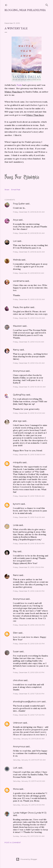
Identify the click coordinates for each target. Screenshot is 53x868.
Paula (19, 85)
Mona (16, 789)
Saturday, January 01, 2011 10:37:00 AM (29, 760)
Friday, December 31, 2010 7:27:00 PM (29, 715)
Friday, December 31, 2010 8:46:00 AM (29, 252)
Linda (16, 525)
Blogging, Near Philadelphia (25, 10)
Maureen (17, 326)
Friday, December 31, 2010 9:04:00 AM (29, 318)
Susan (16, 652)
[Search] (47, 4)
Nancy (16, 350)
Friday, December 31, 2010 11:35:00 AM (29, 496)
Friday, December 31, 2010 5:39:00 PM (29, 672)
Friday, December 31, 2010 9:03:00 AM (29, 299)
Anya (15, 220)
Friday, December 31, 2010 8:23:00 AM (29, 212)
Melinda (17, 260)
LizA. (15, 768)
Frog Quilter (19, 204)
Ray (15, 551)
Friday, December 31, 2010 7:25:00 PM (29, 694)
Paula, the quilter (21, 307)
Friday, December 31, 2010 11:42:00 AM (29, 517)
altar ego (17, 421)
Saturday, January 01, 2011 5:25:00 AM (29, 739)
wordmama (19, 281)
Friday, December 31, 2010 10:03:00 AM (29, 387)
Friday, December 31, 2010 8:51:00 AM (28, 273)
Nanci (16, 575)
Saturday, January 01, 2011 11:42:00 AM (29, 781)
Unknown (18, 723)
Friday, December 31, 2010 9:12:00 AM (28, 342)
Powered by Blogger (27, 859)
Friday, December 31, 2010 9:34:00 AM (29, 363)
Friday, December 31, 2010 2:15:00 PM (28, 567)
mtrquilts (17, 462)
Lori (15, 241)
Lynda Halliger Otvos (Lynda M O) (30, 813)
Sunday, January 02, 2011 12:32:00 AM (29, 836)
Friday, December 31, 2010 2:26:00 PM (29, 591)
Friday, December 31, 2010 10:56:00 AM (29, 455)
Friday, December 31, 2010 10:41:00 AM (29, 413)
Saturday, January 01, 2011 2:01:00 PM (29, 805)
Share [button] (7, 190)
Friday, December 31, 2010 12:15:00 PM (29, 544)
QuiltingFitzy (19, 395)
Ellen (15, 633)
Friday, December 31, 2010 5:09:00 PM (29, 644)
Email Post (16, 190)
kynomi (17, 504)
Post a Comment (13, 842)
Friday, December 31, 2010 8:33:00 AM (29, 233)
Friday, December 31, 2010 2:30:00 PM (29, 625)
